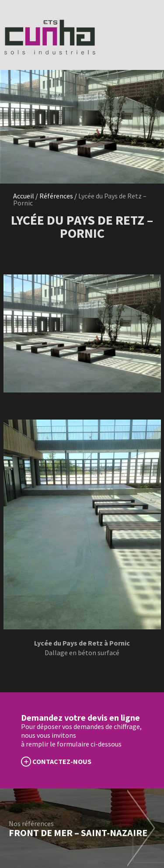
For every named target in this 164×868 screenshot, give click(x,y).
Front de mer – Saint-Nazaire (78, 833)
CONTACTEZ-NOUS (62, 761)
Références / (58, 196)
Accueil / (26, 196)
